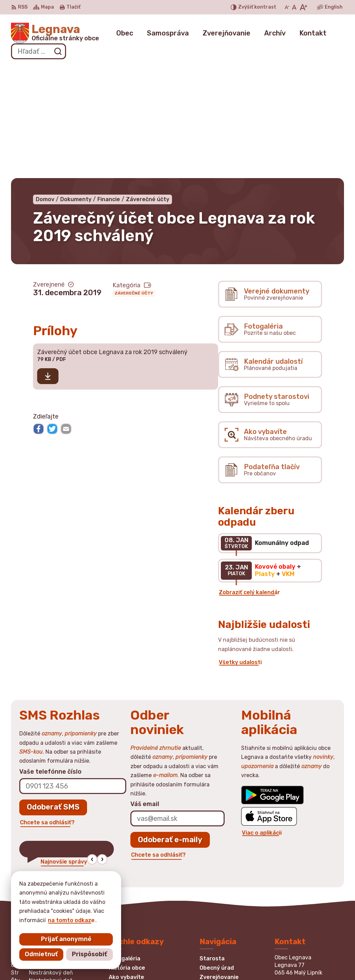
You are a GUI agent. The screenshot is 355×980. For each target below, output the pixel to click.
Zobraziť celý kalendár (249, 479)
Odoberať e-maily (170, 726)
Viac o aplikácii (262, 720)
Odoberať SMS (53, 694)
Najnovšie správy (64, 748)
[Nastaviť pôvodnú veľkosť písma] (294, 7)
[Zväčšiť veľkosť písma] (303, 7)
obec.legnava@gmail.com (309, 904)
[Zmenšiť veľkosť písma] (287, 7)
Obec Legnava (214, 961)
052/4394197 (294, 896)
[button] (92, 746)
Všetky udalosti (240, 549)
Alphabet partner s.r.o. (113, 961)
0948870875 (293, 888)
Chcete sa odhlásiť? (47, 709)
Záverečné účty (134, 180)
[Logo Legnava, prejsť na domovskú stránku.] (55, 33)
